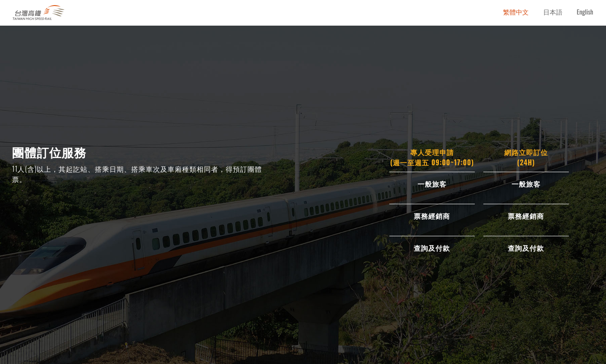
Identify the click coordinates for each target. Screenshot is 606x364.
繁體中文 (516, 12)
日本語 (553, 12)
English (585, 12)
